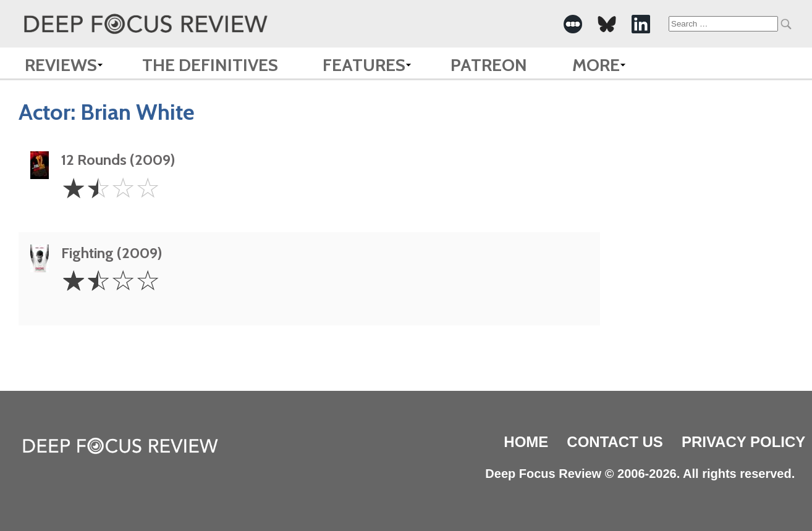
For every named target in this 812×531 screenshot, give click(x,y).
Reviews (61, 65)
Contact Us (615, 442)
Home (526, 442)
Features (364, 65)
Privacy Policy (743, 442)
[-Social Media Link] (573, 24)
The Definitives (210, 65)
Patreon (489, 65)
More (596, 65)
